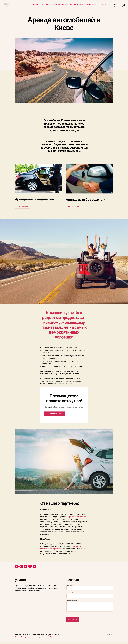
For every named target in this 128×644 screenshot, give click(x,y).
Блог (42, 6)
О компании (35, 6)
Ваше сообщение (90, 608)
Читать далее (23, 209)
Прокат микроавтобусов (76, 6)
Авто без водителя (60, 6)
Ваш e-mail (90, 598)
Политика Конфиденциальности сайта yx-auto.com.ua (33, 639)
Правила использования (61, 639)
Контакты (49, 6)
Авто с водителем (91, 6)
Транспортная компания (78, 519)
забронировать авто (54, 416)
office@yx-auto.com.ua (23, 637)
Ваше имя (90, 590)
